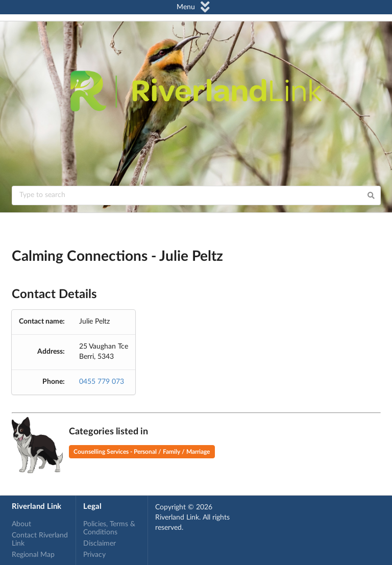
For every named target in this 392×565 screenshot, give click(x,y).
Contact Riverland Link (40, 539)
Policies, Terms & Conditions (109, 528)
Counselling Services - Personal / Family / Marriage (142, 452)
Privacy (94, 555)
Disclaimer (100, 544)
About (21, 524)
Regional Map (33, 555)
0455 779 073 (102, 382)
